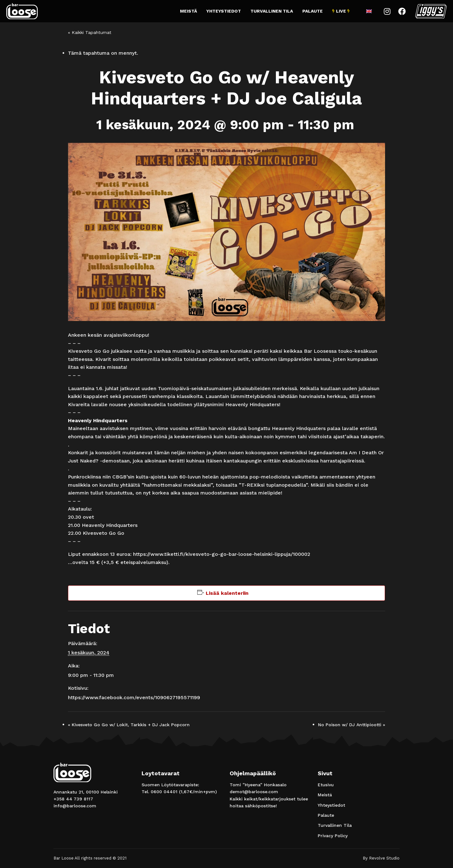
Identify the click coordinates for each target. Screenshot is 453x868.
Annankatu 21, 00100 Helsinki (86, 792)
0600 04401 (164, 792)
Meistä (188, 11)
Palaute (313, 11)
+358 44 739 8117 (73, 799)
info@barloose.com (75, 806)
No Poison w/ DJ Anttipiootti (352, 725)
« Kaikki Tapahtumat (90, 32)
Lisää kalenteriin (227, 593)
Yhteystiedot (224, 11)
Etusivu (326, 785)
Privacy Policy (333, 836)
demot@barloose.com (254, 792)
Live (341, 11)
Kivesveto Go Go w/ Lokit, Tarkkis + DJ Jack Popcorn (129, 725)
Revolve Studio (384, 858)
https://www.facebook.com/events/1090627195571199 (134, 697)
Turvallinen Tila (272, 11)
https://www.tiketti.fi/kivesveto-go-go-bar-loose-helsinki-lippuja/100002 (222, 554)
